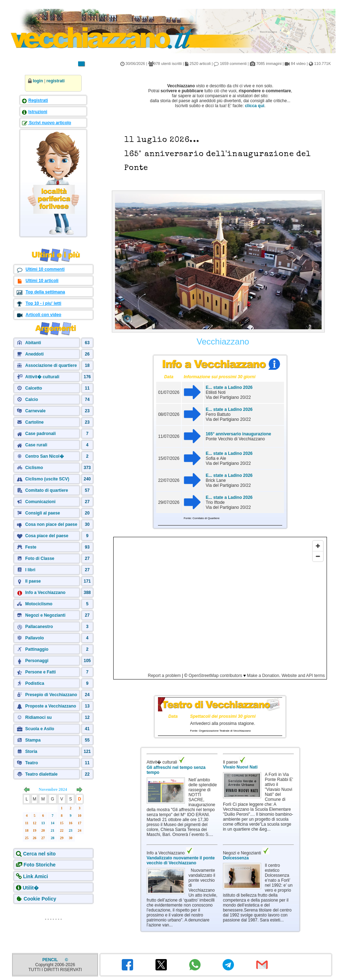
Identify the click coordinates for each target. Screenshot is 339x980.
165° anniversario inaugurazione (238, 434)
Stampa (33, 740)
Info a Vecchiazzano (45, 593)
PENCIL (51, 960)
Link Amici (35, 876)
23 (71, 830)
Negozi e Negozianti (45, 615)
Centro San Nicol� (45, 456)
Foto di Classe (40, 558)
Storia (31, 751)
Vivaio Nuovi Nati (240, 767)
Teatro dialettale (41, 774)
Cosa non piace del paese (51, 524)
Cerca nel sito (39, 854)
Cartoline (34, 422)
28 (53, 838)
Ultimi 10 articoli (42, 281)
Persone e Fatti (40, 672)
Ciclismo (34, 468)
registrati (56, 81)
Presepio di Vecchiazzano (51, 695)
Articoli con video (43, 315)
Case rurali (36, 445)
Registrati (38, 100)
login (38, 81)
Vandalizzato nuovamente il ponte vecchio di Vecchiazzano (181, 860)
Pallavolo (35, 638)
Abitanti (33, 343)
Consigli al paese (43, 513)
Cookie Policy (40, 899)
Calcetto (34, 388)
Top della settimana (45, 292)
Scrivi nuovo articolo (49, 123)
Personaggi (37, 661)
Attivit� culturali (42, 377)
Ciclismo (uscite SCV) (47, 479)
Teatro (32, 763)
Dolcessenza (236, 858)
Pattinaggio (37, 649)
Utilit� (31, 888)
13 (43, 823)
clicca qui (255, 106)
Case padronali (40, 434)
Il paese (33, 581)
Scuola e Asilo (40, 729)
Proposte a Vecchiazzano (51, 706)
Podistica (35, 683)
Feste (31, 547)
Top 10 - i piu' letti (43, 303)
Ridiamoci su (39, 717)
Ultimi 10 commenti (45, 269)
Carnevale (35, 411)
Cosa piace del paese (47, 536)
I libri (30, 570)
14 (53, 823)
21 (53, 830)
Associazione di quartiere (51, 365)
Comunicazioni (40, 502)
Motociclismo (39, 604)
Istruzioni (38, 112)
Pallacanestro (39, 627)
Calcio (32, 400)
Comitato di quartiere (47, 490)
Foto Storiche (39, 865)
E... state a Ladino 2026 (229, 387)
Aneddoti (34, 354)
